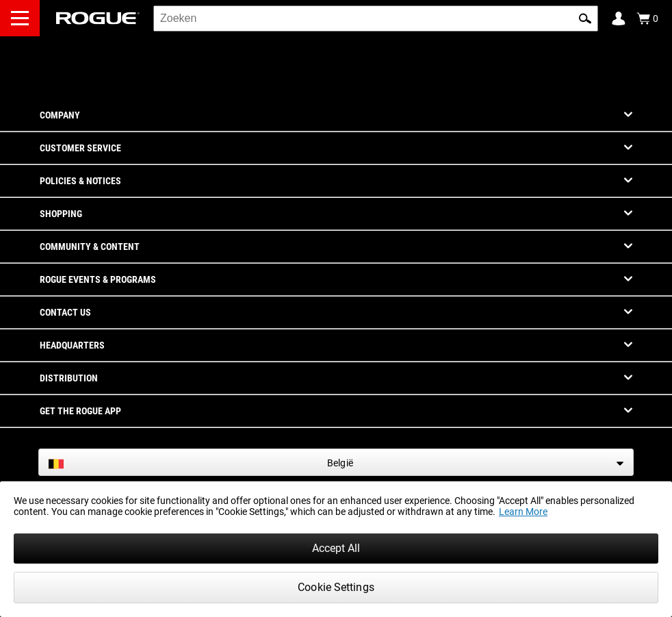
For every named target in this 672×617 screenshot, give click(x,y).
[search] (376, 18)
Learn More (523, 512)
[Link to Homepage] (98, 18)
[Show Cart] (647, 18)
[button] (585, 18)
